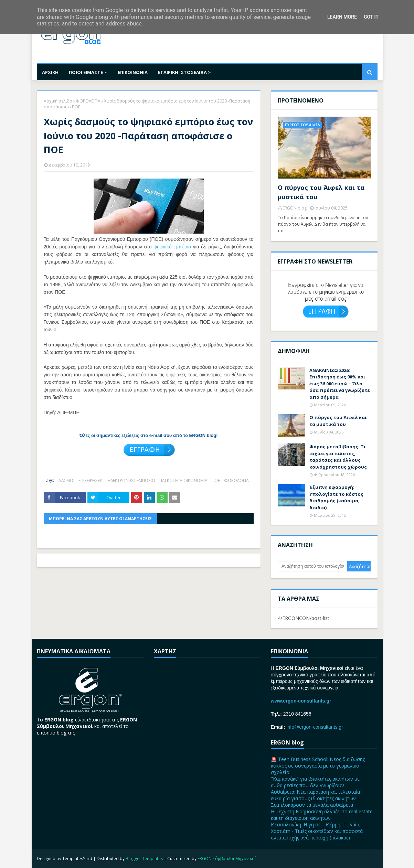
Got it (371, 17)
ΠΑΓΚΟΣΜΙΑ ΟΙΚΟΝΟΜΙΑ (183, 480)
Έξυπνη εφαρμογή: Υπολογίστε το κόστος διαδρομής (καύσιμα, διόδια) (336, 497)
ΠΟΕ (216, 480)
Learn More (342, 17)
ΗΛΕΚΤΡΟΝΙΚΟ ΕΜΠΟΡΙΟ (131, 480)
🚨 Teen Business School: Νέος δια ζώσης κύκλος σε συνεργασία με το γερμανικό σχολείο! (318, 766)
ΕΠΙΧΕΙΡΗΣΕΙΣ (91, 480)
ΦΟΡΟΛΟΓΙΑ (88, 101)
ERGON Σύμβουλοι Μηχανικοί (227, 859)
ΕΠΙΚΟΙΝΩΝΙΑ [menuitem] (133, 72)
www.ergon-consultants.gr (301, 701)
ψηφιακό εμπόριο (172, 247)
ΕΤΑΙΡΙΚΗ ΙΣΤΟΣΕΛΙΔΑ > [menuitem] (184, 72)
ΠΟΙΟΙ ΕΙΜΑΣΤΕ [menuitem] (86, 72)
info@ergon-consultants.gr (315, 727)
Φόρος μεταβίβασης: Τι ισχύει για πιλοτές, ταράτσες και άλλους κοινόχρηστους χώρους (338, 457)
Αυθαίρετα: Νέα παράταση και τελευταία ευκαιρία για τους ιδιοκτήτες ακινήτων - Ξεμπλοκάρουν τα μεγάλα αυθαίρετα (315, 798)
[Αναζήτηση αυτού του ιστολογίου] (313, 566)
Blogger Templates (144, 859)
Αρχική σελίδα (58, 101)
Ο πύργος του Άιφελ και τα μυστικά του (321, 192)
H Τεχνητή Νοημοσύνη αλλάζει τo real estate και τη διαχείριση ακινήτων (322, 815)
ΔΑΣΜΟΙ (66, 480)
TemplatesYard (77, 859)
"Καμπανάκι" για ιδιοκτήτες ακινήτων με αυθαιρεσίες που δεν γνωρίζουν (315, 782)
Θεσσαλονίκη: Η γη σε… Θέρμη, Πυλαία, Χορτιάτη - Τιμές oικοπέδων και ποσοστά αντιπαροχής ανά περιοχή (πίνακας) (317, 831)
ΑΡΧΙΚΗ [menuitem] (50, 72)
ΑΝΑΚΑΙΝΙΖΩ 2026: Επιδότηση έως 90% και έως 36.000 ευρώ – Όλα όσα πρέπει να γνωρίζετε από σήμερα (340, 384)
